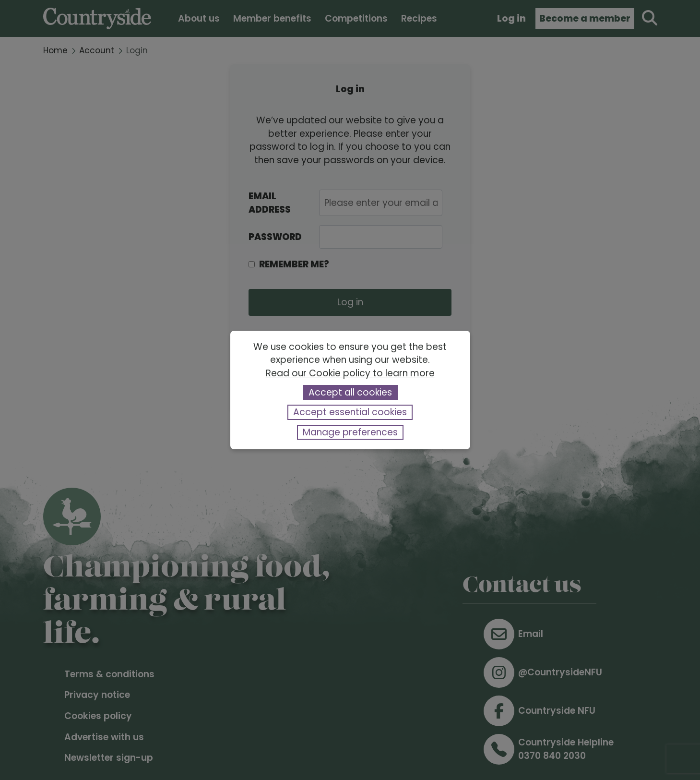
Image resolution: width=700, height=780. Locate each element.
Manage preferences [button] (350, 432)
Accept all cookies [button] (350, 392)
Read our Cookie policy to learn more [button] (350, 373)
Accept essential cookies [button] (350, 412)
